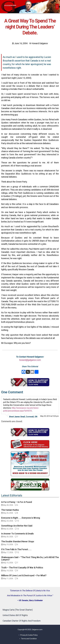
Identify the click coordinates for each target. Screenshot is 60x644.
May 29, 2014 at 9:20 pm (50, 416)
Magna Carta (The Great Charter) (18, 610)
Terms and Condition (29, 639)
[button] (57, 7)
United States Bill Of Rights (15, 615)
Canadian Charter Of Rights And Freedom (22, 621)
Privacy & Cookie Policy (29, 635)
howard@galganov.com (30, 360)
